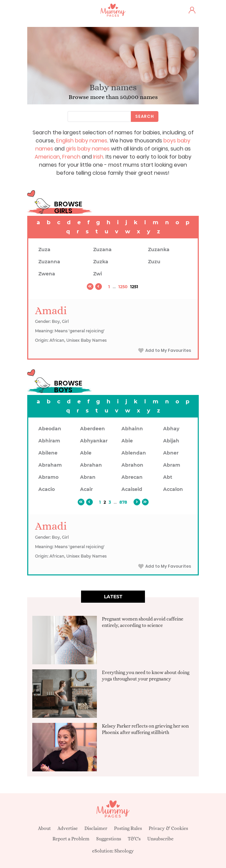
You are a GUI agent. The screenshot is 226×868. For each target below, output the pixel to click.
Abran (88, 477)
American (47, 157)
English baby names (82, 141)
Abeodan (50, 429)
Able (86, 453)
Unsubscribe (160, 839)
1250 (123, 287)
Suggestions (109, 839)
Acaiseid (132, 489)
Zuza (44, 249)
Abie (127, 441)
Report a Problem (71, 839)
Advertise (68, 828)
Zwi (98, 274)
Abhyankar (94, 441)
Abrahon (132, 465)
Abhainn (132, 429)
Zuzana (102, 249)
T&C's (134, 839)
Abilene (48, 453)
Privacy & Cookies (168, 828)
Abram (172, 465)
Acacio (47, 489)
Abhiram (49, 441)
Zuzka (101, 262)
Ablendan (134, 453)
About (44, 828)
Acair (86, 489)
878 (123, 502)
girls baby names (88, 149)
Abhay (171, 429)
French (71, 157)
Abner (171, 453)
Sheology (124, 851)
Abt (168, 477)
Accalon (173, 489)
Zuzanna (49, 262)
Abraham (50, 465)
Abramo (48, 477)
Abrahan (91, 465)
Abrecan (132, 477)
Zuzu (154, 262)
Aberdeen (92, 429)
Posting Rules (128, 828)
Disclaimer (96, 828)
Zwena (47, 274)
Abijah (171, 441)
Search (145, 116)
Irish (98, 157)
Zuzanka (159, 249)
